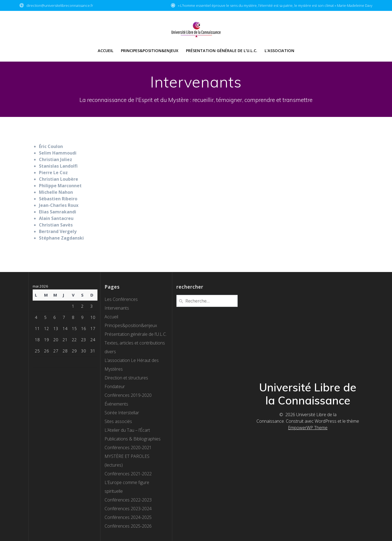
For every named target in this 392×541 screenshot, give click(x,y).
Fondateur (115, 386)
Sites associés (118, 421)
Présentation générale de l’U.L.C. (222, 51)
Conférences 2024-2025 (128, 517)
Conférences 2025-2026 (128, 526)
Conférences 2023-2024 (128, 509)
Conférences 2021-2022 (128, 474)
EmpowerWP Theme (308, 428)
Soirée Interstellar (122, 413)
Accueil (106, 51)
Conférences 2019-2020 (128, 395)
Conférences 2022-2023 (128, 500)
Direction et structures (126, 378)
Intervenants (117, 308)
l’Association (279, 51)
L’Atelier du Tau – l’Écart (127, 430)
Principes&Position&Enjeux (150, 51)
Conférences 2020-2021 (128, 448)
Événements (116, 404)
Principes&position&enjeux (131, 325)
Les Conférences (121, 299)
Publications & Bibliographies (133, 439)
